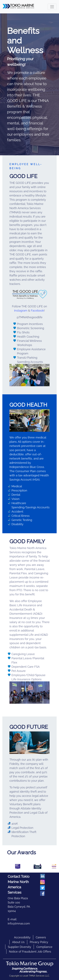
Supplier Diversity (20, 947)
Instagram (21, 311)
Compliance (44, 947)
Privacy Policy (39, 942)
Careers (41, 937)
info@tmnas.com (19, 923)
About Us (18, 942)
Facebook (37, 311)
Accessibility (22, 937)
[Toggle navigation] (52, 7)
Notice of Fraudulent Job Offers (30, 952)
